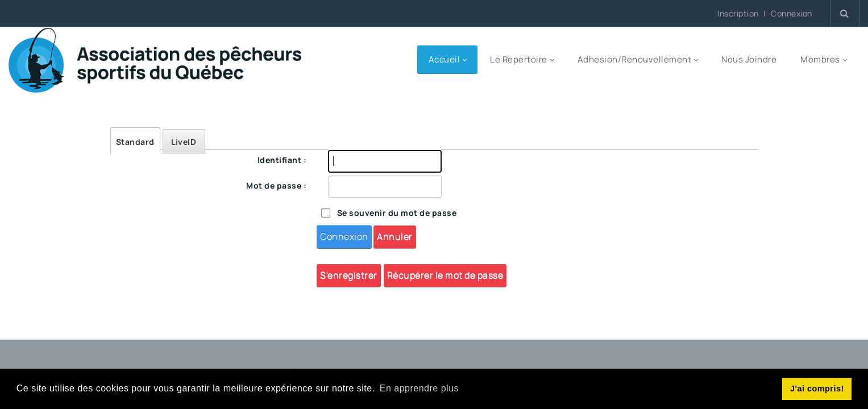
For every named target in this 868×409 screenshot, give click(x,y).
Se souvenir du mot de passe (397, 213)
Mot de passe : (276, 185)
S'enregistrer (349, 275)
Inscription (738, 13)
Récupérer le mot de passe (445, 275)
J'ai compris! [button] (817, 389)
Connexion (792, 14)
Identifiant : (282, 160)
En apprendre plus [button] (419, 388)
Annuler (395, 236)
